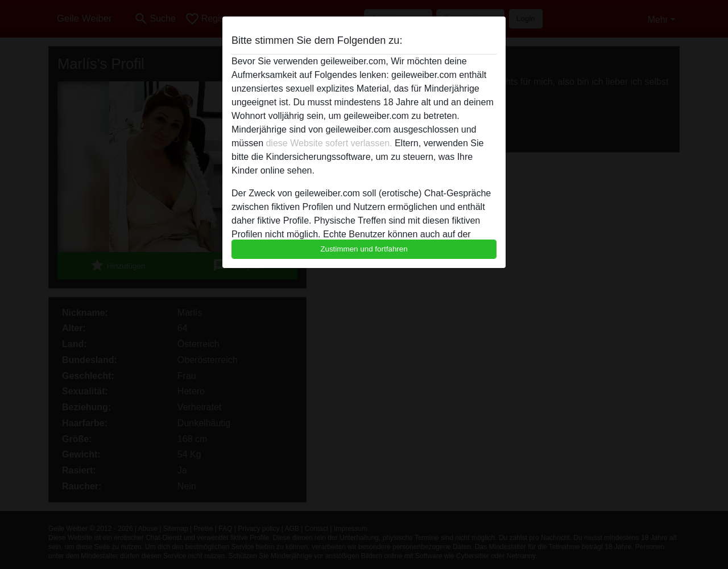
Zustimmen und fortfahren (364, 249)
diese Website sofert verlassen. (329, 143)
